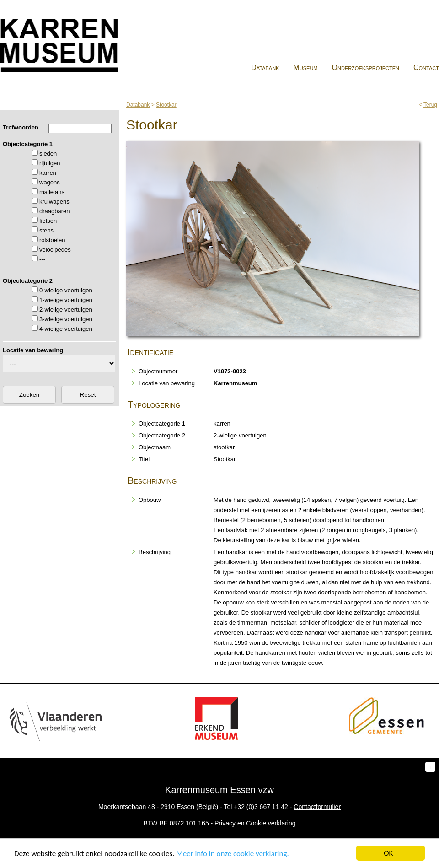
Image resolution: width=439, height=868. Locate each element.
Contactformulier (317, 807)
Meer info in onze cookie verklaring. (232, 854)
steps (46, 230)
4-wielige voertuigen (66, 329)
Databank (265, 67)
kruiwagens (54, 202)
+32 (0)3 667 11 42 (261, 807)
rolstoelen (52, 240)
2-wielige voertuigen (66, 310)
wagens (50, 182)
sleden (48, 154)
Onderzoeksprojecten (366, 67)
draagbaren (55, 211)
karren (48, 173)
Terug (430, 105)
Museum (305, 67)
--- (42, 259)
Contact (426, 67)
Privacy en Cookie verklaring (255, 823)
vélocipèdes (55, 250)
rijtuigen (50, 163)
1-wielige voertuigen (66, 300)
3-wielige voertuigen (66, 319)
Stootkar (166, 105)
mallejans (52, 192)
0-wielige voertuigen (66, 290)
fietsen (48, 221)
